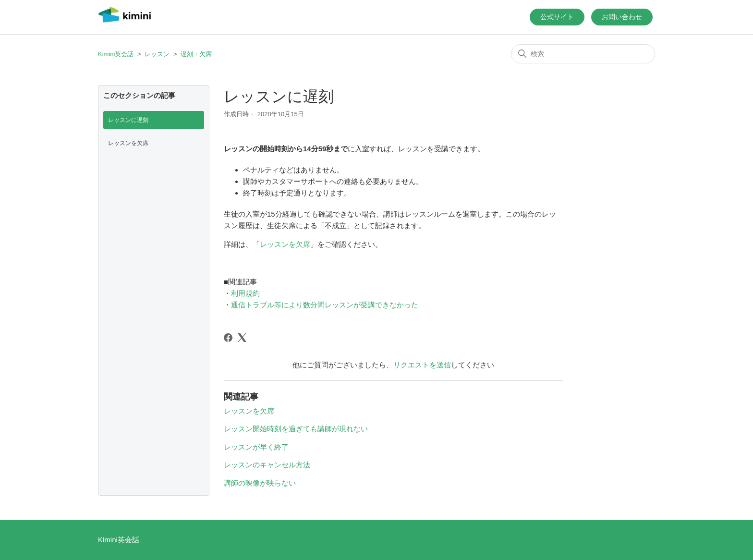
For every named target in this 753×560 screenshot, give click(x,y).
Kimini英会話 (116, 54)
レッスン (157, 54)
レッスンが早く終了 (256, 447)
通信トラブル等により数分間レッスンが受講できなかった (325, 305)
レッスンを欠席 (128, 143)
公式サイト (557, 17)
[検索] (583, 54)
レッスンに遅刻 (128, 120)
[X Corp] (242, 338)
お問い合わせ (622, 17)
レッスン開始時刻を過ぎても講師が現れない (296, 429)
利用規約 (245, 293)
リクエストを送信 (422, 365)
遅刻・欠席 (196, 54)
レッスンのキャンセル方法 (267, 465)
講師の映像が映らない (260, 483)
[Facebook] (228, 338)
